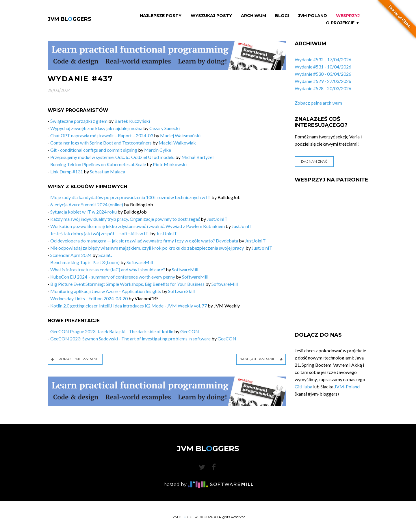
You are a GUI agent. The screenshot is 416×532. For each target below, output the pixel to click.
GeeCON (190, 331)
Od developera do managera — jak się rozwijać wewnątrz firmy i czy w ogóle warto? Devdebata (144, 241)
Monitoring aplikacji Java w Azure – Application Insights (106, 291)
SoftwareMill (140, 262)
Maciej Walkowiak (177, 143)
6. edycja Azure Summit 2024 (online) (87, 204)
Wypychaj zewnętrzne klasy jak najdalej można (96, 128)
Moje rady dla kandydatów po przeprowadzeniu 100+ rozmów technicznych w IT (130, 197)
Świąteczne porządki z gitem (79, 121)
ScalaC (105, 255)
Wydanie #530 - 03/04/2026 (323, 74)
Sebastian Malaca (107, 172)
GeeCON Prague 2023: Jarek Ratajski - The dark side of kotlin (112, 331)
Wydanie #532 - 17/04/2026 (323, 59)
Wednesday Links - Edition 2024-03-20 (89, 298)
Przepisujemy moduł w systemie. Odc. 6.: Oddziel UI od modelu (112, 157)
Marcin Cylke (158, 150)
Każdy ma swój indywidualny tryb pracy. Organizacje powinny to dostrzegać (125, 219)
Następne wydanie (261, 359)
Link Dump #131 (67, 172)
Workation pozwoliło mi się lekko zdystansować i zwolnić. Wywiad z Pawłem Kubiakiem (138, 226)
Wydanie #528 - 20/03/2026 (323, 88)
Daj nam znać (314, 161)
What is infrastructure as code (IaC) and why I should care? (108, 269)
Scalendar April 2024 (71, 255)
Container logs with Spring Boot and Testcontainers (101, 143)
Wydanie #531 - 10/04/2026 (323, 67)
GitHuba (303, 387)
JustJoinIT (217, 219)
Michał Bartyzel (197, 157)
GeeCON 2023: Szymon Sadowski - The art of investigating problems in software (130, 339)
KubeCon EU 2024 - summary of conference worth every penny (113, 277)
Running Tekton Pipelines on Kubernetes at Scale (98, 164)
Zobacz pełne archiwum (318, 103)
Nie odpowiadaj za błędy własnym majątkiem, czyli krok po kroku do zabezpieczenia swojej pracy (147, 248)
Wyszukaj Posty (211, 16)
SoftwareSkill (181, 291)
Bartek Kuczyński (132, 121)
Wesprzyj (348, 16)
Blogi (282, 16)
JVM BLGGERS (69, 19)
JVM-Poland (347, 387)
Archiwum (253, 16)
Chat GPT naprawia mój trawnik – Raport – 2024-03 (102, 135)
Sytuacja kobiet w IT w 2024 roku (83, 212)
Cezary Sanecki (165, 128)
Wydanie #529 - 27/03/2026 (323, 81)
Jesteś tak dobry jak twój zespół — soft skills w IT (100, 233)
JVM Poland (313, 16)
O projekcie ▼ (343, 23)
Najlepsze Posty (161, 16)
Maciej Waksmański (180, 135)
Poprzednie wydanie (75, 359)
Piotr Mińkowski (170, 164)
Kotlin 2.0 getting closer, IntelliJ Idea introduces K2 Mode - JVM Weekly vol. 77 (129, 306)
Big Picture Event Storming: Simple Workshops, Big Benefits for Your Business (127, 284)
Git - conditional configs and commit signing (94, 150)
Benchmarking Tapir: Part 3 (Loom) (85, 262)
